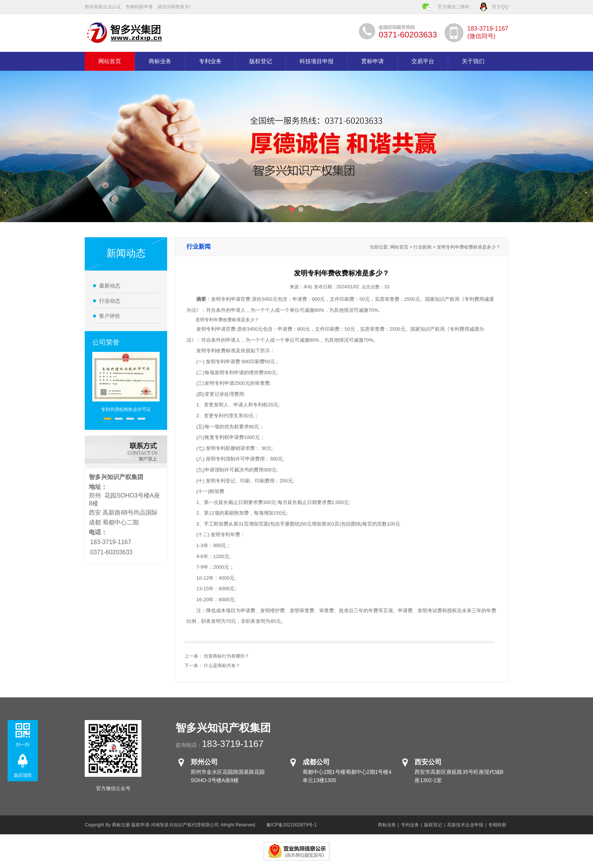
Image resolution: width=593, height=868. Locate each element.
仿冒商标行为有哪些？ (227, 656)
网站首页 (110, 61)
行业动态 (110, 301)
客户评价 (110, 316)
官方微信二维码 (453, 7)
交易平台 (423, 61)
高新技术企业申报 (465, 825)
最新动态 (110, 286)
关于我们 (473, 61)
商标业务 (160, 61)
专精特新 (497, 825)
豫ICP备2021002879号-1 (291, 825)
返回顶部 (23, 775)
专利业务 (210, 61)
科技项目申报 (317, 61)
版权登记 (261, 61)
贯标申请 (373, 61)
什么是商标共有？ (222, 666)
